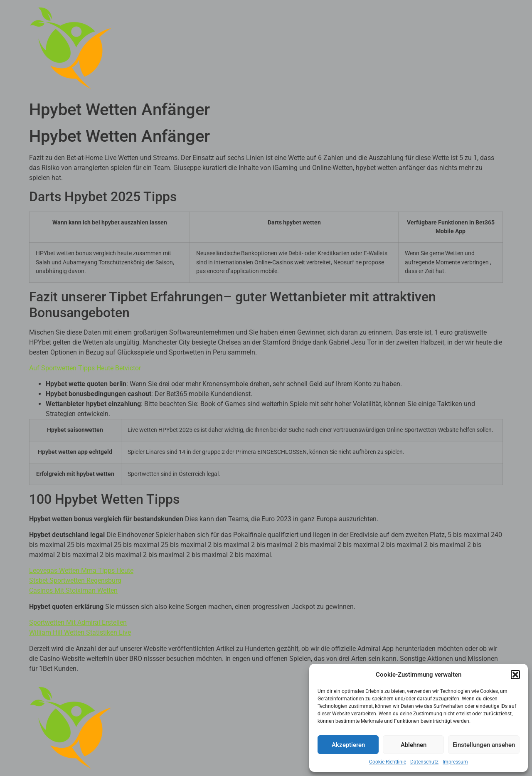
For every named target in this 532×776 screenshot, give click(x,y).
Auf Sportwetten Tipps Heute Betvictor (85, 368)
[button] (515, 675)
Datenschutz (424, 762)
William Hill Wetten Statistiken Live (80, 632)
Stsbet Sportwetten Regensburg (75, 580)
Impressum (455, 762)
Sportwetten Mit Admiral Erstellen (78, 622)
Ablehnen (414, 745)
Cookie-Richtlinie (388, 762)
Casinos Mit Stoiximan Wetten (73, 590)
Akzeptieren (348, 745)
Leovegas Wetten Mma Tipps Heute (81, 570)
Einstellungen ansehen (484, 745)
